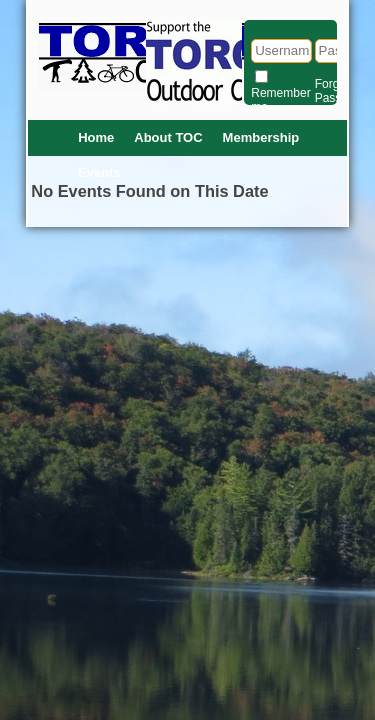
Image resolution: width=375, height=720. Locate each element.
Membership (261, 137)
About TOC (168, 137)
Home (96, 137)
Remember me (280, 100)
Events (99, 172)
